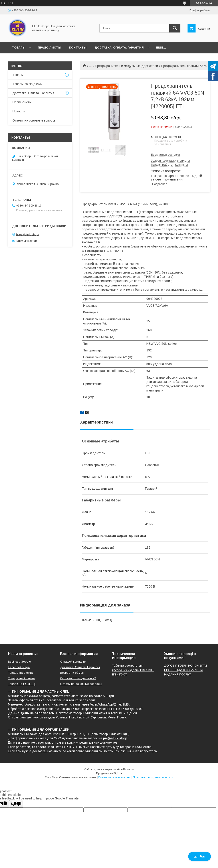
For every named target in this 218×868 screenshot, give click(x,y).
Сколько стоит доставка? (78, 678)
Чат (200, 856)
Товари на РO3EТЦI (22, 684)
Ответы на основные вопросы (34, 120)
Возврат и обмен (72, 673)
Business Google (19, 662)
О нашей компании (73, 662)
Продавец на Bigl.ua (109, 773)
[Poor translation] (16, 804)
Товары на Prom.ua (21, 678)
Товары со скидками (27, 84)
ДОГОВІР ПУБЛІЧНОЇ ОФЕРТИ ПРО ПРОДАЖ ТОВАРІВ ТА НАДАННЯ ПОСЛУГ (186, 670)
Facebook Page (19, 667)
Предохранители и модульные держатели (126, 66)
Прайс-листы (49, 48)
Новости (19, 111)
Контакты (78, 48)
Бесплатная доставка (165, 155)
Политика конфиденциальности (153, 777)
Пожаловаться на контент (115, 777)
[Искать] (175, 28)
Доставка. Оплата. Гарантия (119, 48)
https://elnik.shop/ (28, 234)
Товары (19, 48)
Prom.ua (128, 769)
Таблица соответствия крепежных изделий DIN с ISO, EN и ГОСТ (133, 670)
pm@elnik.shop (27, 241)
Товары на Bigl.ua (20, 673)
